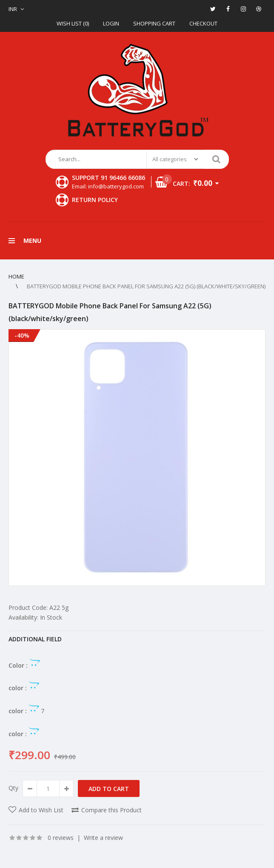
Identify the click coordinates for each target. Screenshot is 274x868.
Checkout (203, 23)
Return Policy (95, 200)
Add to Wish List (41, 810)
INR (13, 9)
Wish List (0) (73, 23)
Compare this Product (111, 810)
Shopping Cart (154, 23)
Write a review (103, 838)
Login (111, 23)
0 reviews (61, 838)
